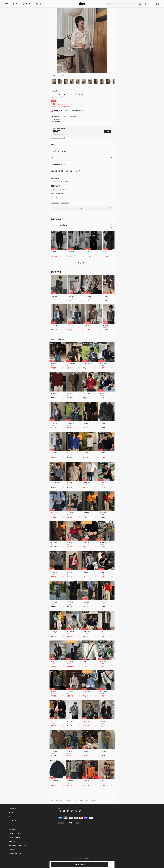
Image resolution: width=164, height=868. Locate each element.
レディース (12, 808)
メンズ (11, 812)
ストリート (63, 189)
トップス (54, 182)
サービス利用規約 (15, 838)
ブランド (39, 4)
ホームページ (54, 800)
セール (15, 4)
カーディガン (65, 182)
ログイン (65, 117)
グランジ (54, 189)
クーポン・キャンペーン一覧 (58, 138)
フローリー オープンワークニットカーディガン (87, 800)
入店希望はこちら (15, 853)
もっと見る (82, 263)
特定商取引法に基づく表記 (18, 845)
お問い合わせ (55, 203)
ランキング (27, 4)
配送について (65, 203)
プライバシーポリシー (16, 834)
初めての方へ (13, 830)
